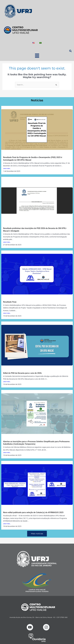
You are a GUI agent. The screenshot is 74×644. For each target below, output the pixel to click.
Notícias (37, 100)
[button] (37, 56)
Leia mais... (7, 168)
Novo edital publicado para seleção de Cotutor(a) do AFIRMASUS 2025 (33, 512)
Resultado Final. (10, 302)
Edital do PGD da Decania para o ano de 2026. (23, 373)
